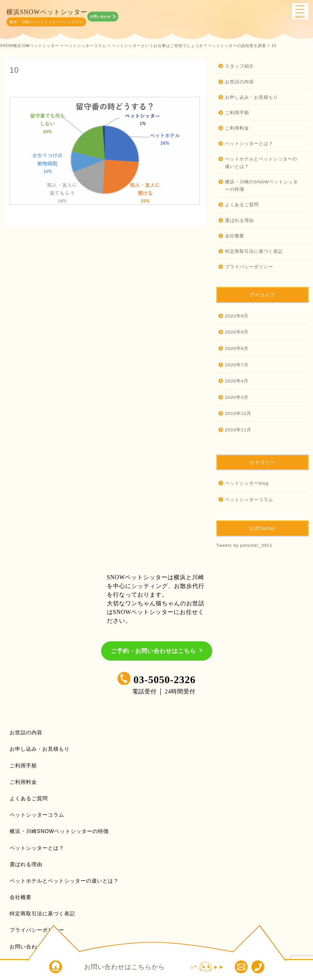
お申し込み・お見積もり (252, 97)
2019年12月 (238, 413)
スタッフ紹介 (239, 66)
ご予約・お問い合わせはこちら (153, 651)
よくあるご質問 (242, 205)
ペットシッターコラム (249, 500)
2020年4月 (237, 381)
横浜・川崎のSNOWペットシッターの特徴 (259, 186)
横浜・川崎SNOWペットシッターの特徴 (59, 831)
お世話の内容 (239, 82)
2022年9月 (237, 316)
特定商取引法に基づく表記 (254, 251)
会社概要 (235, 236)
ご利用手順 (237, 113)
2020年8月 (237, 348)
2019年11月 (238, 430)
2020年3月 (237, 397)
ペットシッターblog (247, 483)
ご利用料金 (237, 128)
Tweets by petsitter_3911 (244, 545)
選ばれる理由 (239, 220)
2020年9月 (237, 332)
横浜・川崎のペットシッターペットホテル (46, 22)
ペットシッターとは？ (249, 144)
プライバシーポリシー (249, 267)
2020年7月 (237, 365)
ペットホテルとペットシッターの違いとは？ (259, 163)
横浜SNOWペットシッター (47, 12)
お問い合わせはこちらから (125, 967)
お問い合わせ (101, 17)
